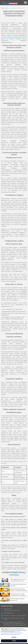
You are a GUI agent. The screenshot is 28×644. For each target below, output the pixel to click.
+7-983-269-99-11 (8, 609)
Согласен (14, 641)
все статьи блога (17, 574)
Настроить (14, 637)
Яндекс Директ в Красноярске (12, 37)
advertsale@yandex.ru (9, 613)
